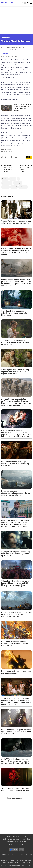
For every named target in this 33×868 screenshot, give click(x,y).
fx (18, 179)
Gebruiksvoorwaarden (11, 839)
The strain (5, 179)
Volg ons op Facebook (16, 845)
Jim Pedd (5, 54)
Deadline (8, 149)
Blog (17, 842)
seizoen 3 (13, 179)
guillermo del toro (7, 183)
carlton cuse (5, 187)
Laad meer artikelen (16, 798)
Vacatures (17, 836)
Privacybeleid (25, 839)
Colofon (23, 842)
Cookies (8, 836)
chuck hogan (18, 183)
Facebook (14, 850)
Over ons (10, 842)
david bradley (23, 187)
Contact (25, 836)
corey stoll (14, 187)
